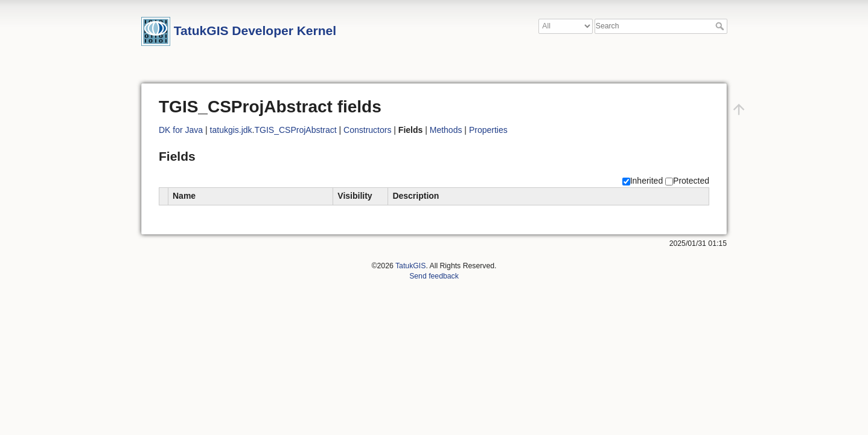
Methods (446, 130)
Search (721, 26)
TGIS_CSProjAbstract (296, 130)
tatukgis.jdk (231, 130)
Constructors (367, 130)
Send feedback (434, 276)
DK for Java (181, 130)
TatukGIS (410, 266)
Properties (488, 130)
